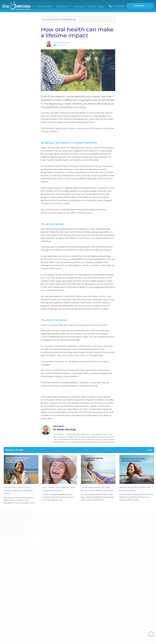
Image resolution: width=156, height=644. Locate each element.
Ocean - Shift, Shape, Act (53, 642)
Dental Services (34, 612)
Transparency (104, 642)
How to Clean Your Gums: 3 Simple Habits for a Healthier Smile (18, 490)
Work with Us (121, 606)
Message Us (79, 627)
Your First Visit (34, 606)
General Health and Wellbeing (59, 19)
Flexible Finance (34, 619)
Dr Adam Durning (62, 43)
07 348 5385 (119, 6)
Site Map (118, 642)
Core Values (121, 612)
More (150, 450)
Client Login (131, 642)
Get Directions (25, 540)
